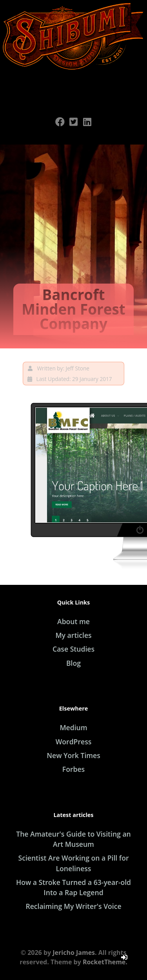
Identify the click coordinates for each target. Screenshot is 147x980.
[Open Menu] (74, 88)
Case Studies (73, 649)
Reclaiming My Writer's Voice (73, 906)
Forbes (73, 769)
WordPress (74, 742)
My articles (73, 635)
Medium (73, 727)
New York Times (73, 755)
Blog (73, 663)
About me (73, 621)
